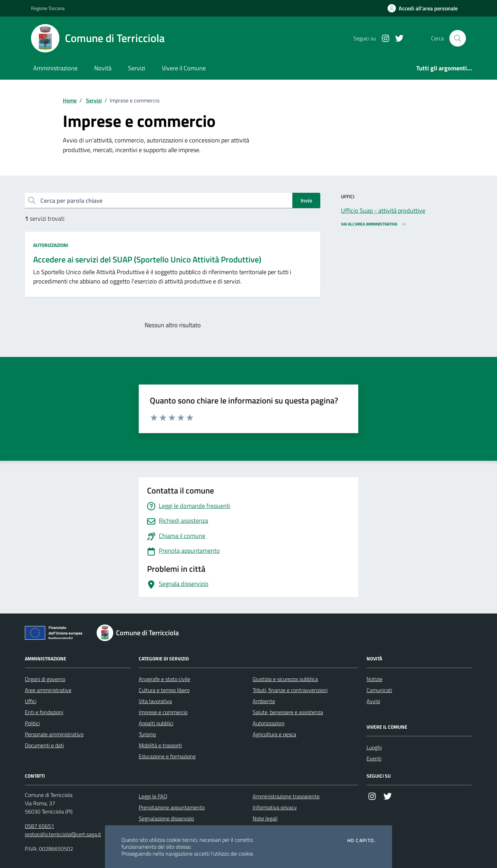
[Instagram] (383, 38)
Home (70, 100)
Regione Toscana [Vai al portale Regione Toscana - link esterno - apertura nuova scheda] (48, 8)
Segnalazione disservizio (166, 818)
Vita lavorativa (155, 701)
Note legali (265, 818)
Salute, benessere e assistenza (288, 712)
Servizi (137, 68)
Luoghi (374, 747)
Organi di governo (45, 679)
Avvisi (373, 701)
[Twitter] (397, 38)
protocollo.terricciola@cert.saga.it (63, 834)
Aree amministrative (48, 690)
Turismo (147, 734)
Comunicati (379, 690)
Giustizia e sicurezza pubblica (285, 679)
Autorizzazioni (51, 245)
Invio (306, 200)
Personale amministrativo (54, 734)
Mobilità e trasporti (160, 745)
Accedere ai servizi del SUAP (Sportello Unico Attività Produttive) (147, 260)
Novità (103, 68)
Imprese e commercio (163, 712)
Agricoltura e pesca (274, 734)
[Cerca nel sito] (458, 38)
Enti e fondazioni (44, 712)
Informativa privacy (275, 807)
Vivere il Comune (184, 68)
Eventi (374, 758)
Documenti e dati (44, 745)
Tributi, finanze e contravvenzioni (290, 690)
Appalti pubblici (156, 723)
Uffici (31, 701)
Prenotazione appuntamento (172, 807)
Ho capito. (361, 840)
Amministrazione (55, 68)
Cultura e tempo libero (164, 690)
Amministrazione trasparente (286, 796)
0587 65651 (40, 826)
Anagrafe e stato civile (164, 679)
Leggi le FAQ (153, 796)
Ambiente (264, 701)
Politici (32, 723)
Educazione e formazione (167, 756)
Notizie (374, 679)
